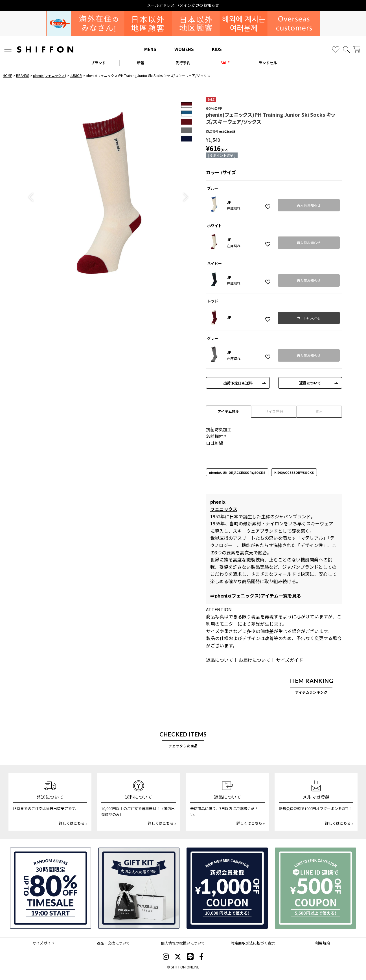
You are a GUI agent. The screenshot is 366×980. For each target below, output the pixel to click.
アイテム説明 (228, 411)
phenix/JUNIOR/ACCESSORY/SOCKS (237, 472)
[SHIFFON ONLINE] (45, 49)
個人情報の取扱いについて (183, 943)
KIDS (217, 49)
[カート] (357, 49)
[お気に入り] (336, 49)
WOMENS (184, 49)
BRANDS (23, 75)
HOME (7, 75)
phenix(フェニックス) (50, 75)
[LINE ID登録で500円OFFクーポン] (315, 888)
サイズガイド (290, 660)
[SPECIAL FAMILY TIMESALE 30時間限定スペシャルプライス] (51, 888)
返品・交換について (113, 943)
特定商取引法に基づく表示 (253, 943)
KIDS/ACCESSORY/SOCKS (294, 472)
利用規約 (323, 943)
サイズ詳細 (274, 411)
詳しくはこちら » (73, 823)
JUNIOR (76, 75)
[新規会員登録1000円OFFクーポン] (227, 888)
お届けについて (255, 660)
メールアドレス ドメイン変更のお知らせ (183, 5)
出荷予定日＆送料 (238, 383)
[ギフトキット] (139, 888)
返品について (310, 383)
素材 (319, 411)
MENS (150, 49)
